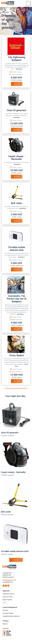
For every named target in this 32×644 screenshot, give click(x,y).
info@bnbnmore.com (9, 580)
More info (17, 84)
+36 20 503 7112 (8, 582)
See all (16, 560)
